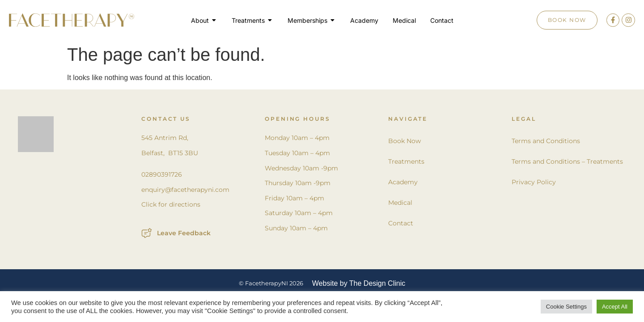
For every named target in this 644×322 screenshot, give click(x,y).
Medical (400, 203)
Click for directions (171, 204)
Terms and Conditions (546, 141)
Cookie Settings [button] (566, 307)
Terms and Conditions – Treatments (567, 161)
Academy (403, 182)
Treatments (406, 161)
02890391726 (162, 174)
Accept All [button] (615, 307)
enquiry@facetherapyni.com (185, 190)
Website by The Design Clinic (359, 283)
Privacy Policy (534, 182)
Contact (401, 223)
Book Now (405, 141)
